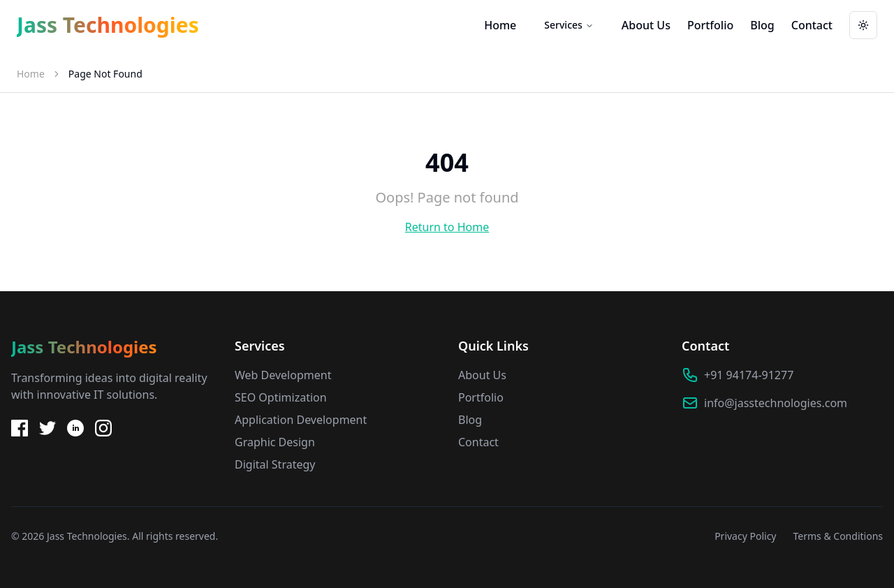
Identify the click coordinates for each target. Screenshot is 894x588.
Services (569, 25)
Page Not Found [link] (105, 74)
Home (500, 25)
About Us (646, 25)
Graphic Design (275, 442)
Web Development (283, 375)
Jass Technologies (108, 25)
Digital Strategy (275, 464)
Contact (812, 25)
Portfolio (710, 25)
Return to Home (447, 227)
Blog (762, 25)
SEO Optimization (281, 397)
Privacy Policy (745, 536)
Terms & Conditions (838, 536)
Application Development (301, 420)
